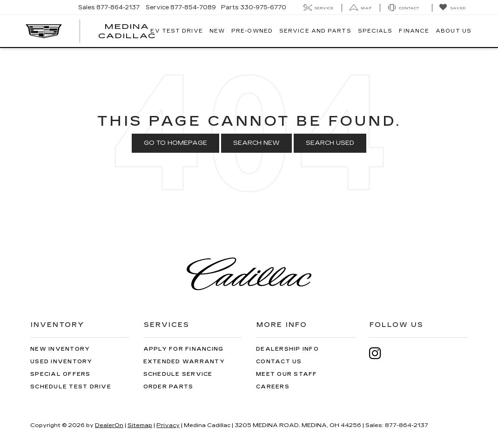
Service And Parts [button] (315, 31)
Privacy (168, 425)
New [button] (217, 31)
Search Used (330, 143)
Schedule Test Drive (71, 387)
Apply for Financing (184, 349)
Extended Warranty (184, 362)
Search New (256, 143)
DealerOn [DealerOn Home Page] (109, 425)
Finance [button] (414, 31)
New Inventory (60, 349)
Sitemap (140, 425)
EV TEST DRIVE (176, 31)
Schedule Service (178, 374)
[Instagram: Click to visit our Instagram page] (380, 353)
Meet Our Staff (287, 374)
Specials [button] (375, 31)
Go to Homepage (175, 143)
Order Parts (168, 387)
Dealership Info (287, 349)
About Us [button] (454, 31)
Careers (273, 387)
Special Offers (61, 374)
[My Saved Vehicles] (452, 8)
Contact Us (279, 362)
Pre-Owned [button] (252, 31)
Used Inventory (61, 362)
